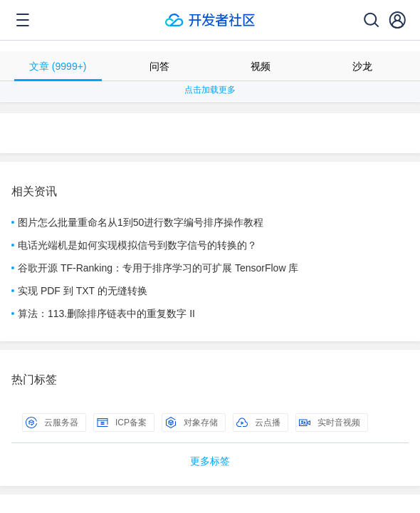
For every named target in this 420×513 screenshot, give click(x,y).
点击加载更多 (210, 90)
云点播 (258, 423)
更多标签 (210, 461)
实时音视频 (330, 423)
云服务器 (52, 423)
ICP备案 (122, 423)
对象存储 (191, 423)
